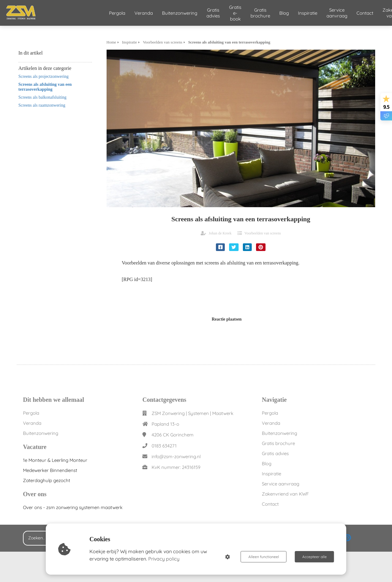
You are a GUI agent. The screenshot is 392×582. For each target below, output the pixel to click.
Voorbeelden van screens (263, 233)
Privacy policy (164, 559)
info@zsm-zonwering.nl (176, 456)
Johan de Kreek (220, 233)
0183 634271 (164, 446)
